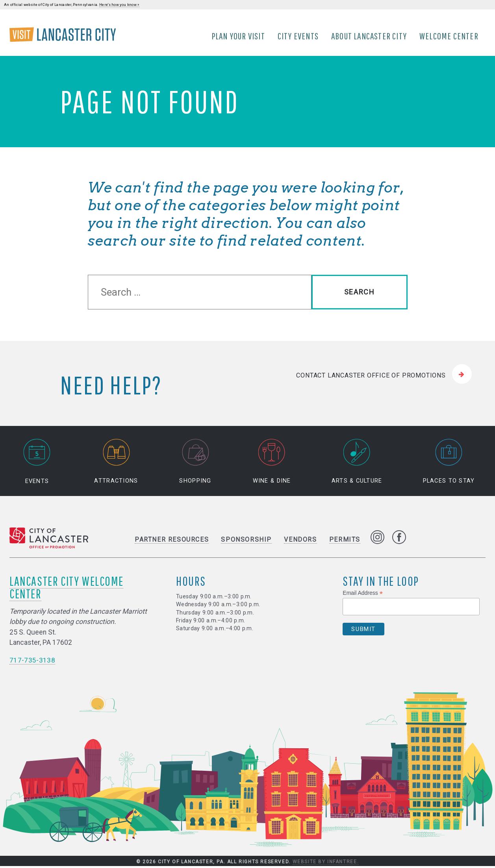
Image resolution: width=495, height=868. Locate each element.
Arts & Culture (357, 464)
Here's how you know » (119, 5)
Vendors (300, 541)
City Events (299, 37)
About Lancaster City (370, 37)
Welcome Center (450, 37)
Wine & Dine (272, 464)
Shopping (195, 464)
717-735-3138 (32, 662)
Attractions (116, 464)
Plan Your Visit (239, 37)
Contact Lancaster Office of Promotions (371, 377)
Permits (345, 541)
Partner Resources (172, 541)
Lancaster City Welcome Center (66, 589)
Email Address (363, 595)
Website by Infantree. (326, 863)
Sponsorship (246, 541)
